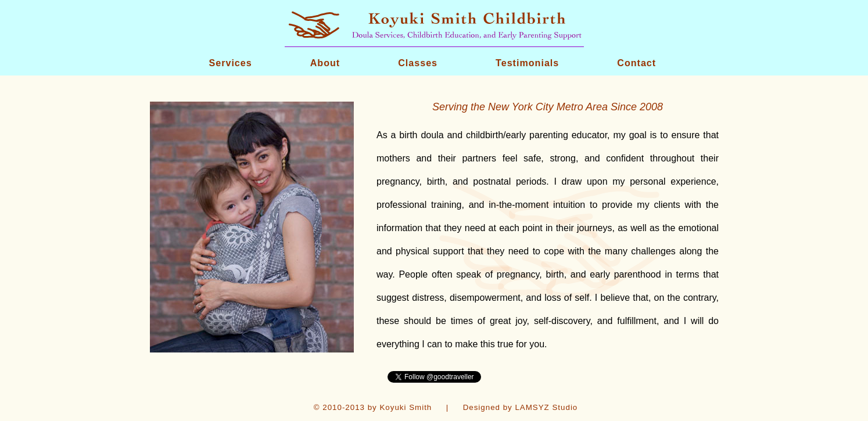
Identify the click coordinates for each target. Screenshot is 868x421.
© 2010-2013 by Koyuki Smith (373, 407)
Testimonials (527, 63)
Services (231, 63)
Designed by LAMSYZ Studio (521, 407)
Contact (636, 63)
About (325, 63)
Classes (418, 63)
